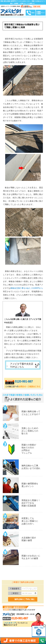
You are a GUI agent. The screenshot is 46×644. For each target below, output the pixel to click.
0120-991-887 (24, 381)
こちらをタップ (10, 623)
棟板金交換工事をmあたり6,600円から (27, 288)
